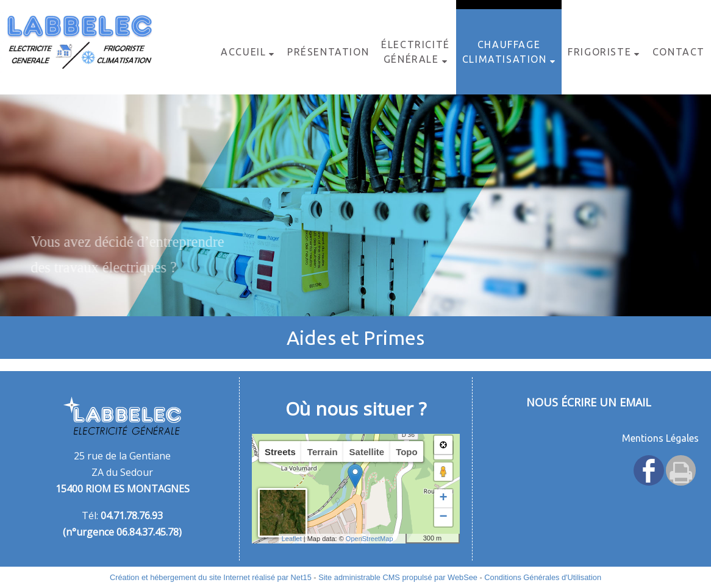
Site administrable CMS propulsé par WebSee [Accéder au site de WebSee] (398, 577)
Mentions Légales (660, 438)
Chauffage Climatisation (505, 52)
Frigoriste (599, 52)
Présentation (328, 52)
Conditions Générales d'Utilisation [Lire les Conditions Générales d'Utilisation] (543, 577)
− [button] (443, 517)
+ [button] (443, 498)
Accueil (243, 52)
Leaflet (292, 539)
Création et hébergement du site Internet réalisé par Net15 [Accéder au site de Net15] (211, 577)
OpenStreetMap (370, 539)
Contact (679, 52)
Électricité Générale (416, 52)
